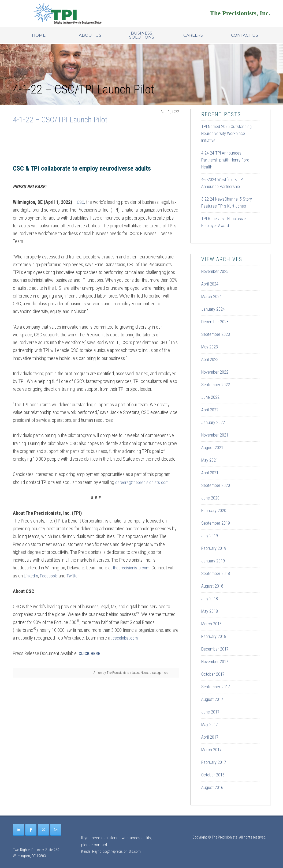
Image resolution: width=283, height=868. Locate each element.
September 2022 (216, 385)
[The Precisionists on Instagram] (56, 830)
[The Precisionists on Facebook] (31, 830)
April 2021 (210, 473)
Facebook (51, 575)
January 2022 (213, 422)
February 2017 (214, 762)
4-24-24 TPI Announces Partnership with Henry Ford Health (225, 160)
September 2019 (216, 523)
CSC (81, 202)
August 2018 (212, 586)
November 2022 (215, 372)
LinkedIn (32, 575)
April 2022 (210, 410)
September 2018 (216, 574)
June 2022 (210, 397)
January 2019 (213, 561)
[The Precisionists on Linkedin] (18, 830)
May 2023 (210, 347)
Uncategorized (159, 672)
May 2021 (210, 460)
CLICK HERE (90, 653)
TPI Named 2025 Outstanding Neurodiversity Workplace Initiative (226, 134)
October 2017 (213, 674)
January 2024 (213, 309)
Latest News (140, 672)
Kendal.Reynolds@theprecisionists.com (111, 851)
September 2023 (216, 334)
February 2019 (214, 548)
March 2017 (211, 750)
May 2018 (210, 611)
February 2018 (214, 636)
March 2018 (211, 624)
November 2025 (215, 271)
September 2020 (216, 485)
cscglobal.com (126, 637)
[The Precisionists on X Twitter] (43, 830)
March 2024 (211, 297)
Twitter (76, 575)
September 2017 (216, 687)
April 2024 (210, 284)
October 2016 (213, 775)
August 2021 (212, 448)
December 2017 (215, 649)
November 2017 (215, 662)
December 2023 (215, 322)
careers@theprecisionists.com (144, 482)
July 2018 (210, 599)
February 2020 (214, 511)
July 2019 (210, 536)
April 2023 (210, 360)
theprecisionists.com (132, 567)
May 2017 (210, 725)
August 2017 (212, 699)
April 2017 (210, 737)
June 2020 (210, 498)
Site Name (80, 13)
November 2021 (215, 435)
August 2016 (212, 788)
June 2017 (210, 712)
